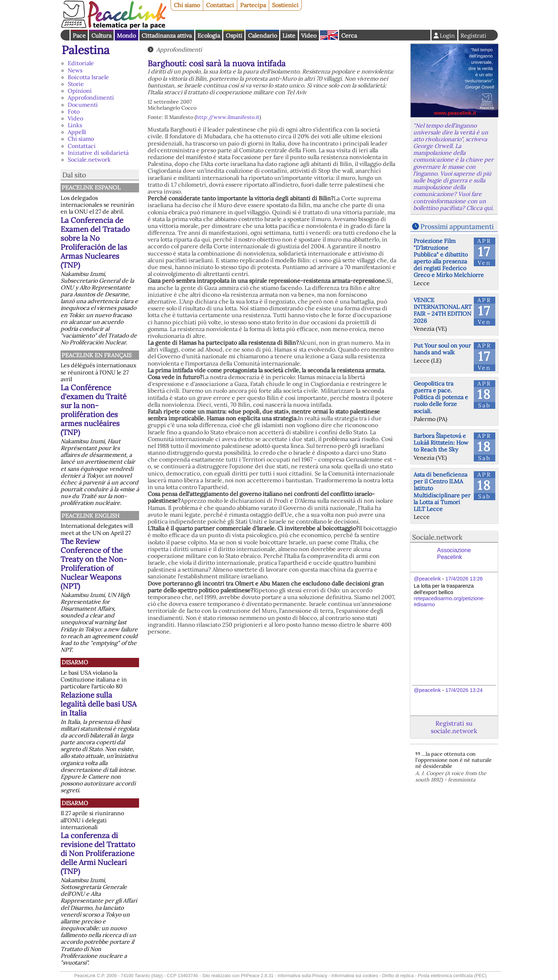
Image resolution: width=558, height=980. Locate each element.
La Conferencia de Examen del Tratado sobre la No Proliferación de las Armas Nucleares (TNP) (95, 243)
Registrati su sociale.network (454, 727)
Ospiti (234, 35)
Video (309, 35)
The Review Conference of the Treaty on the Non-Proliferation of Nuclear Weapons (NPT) (94, 564)
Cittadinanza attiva (167, 35)
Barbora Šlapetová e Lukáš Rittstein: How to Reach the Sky (441, 443)
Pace (79, 35)
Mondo (126, 35)
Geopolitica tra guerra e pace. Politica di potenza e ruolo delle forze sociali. (441, 397)
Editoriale (81, 63)
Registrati (473, 35)
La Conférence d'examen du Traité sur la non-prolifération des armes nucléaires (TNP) (94, 410)
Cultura (101, 35)
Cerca (349, 35)
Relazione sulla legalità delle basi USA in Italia (99, 704)
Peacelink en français (97, 355)
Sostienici (285, 5)
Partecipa (253, 5)
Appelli (77, 132)
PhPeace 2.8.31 (257, 976)
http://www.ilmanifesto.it (228, 117)
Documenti (83, 105)
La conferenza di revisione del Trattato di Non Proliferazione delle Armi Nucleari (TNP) (98, 853)
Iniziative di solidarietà (98, 153)
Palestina (86, 50)
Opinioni (80, 91)
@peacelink (427, 579)
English (329, 35)
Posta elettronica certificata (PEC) (452, 976)
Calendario (263, 35)
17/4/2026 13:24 (464, 690)
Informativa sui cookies (355, 976)
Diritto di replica (398, 976)
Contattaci (220, 5)
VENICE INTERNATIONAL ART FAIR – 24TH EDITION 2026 (443, 310)
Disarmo (75, 662)
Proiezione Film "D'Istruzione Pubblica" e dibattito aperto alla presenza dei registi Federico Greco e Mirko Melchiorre (449, 258)
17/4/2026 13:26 (464, 579)
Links (75, 125)
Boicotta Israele (88, 77)
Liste (289, 35)
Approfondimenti (91, 97)
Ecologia (209, 35)
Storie (76, 84)
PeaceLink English (90, 516)
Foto (74, 111)
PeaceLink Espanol (91, 187)
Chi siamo (187, 5)
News (75, 70)
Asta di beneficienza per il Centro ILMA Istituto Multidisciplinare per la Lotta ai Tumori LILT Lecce (442, 492)
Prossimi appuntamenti (457, 226)
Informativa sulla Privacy (303, 976)
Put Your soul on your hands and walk (442, 349)
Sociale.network (89, 159)
